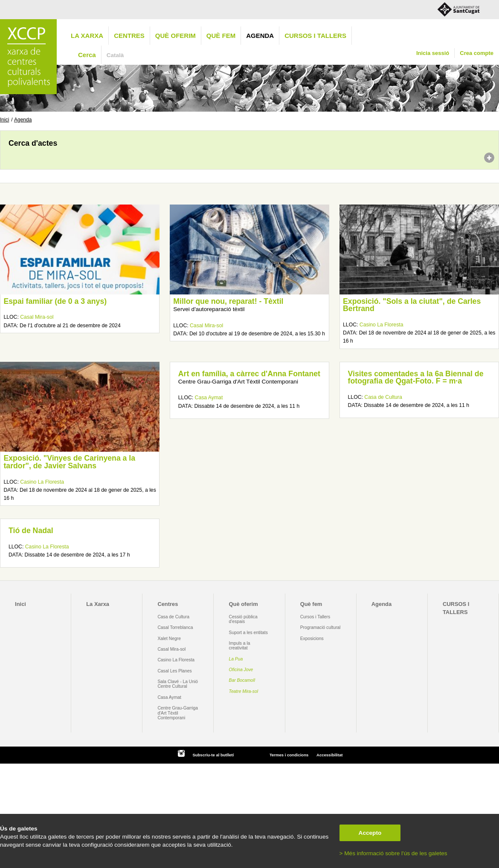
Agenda (260, 36)
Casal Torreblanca (175, 627)
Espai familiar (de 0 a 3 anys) (55, 301)
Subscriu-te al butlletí (213, 755)
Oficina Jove (241, 670)
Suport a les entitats (248, 633)
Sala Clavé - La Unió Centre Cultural (178, 684)
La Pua (236, 659)
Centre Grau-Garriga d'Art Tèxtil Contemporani (178, 713)
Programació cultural (321, 627)
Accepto (370, 833)
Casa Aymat (209, 398)
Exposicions (312, 639)
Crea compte (477, 53)
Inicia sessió (433, 53)
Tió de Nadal (31, 531)
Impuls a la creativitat (240, 646)
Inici (4, 120)
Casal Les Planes (174, 671)
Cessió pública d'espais (243, 619)
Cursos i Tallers (315, 617)
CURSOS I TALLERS (315, 36)
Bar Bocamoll (242, 680)
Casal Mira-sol (37, 317)
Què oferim (176, 36)
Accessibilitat (329, 755)
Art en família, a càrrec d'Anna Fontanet (249, 374)
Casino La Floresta (382, 325)
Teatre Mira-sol (244, 691)
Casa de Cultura (383, 397)
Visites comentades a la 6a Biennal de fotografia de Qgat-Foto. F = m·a (416, 378)
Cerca (87, 55)
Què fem (221, 36)
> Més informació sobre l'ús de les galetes (393, 853)
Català (115, 55)
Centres (129, 36)
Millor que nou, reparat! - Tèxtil (228, 301)
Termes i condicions (289, 755)
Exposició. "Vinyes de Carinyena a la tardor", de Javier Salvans (69, 462)
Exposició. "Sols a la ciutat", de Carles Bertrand (412, 305)
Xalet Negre (169, 639)
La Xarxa (87, 36)
